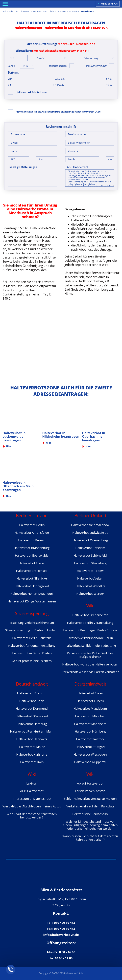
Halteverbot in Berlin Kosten (32, 653)
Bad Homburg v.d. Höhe (89, 291)
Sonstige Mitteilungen (23, 167)
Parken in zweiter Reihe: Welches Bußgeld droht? (90, 655)
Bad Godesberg (76, 289)
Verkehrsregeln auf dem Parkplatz (90, 806)
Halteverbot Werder (90, 594)
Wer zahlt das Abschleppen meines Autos (32, 806)
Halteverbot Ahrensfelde (32, 533)
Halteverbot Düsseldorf (32, 716)
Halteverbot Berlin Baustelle (32, 638)
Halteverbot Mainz (32, 747)
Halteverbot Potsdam (90, 548)
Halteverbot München (90, 716)
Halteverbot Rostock (90, 739)
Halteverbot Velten (90, 578)
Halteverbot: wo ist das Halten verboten (90, 664)
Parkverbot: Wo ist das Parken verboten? (90, 672)
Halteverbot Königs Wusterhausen (32, 601)
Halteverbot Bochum (32, 693)
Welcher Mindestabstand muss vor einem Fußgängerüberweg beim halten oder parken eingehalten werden (90, 825)
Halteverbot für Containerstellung (32, 646)
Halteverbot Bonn (32, 701)
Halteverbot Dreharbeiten (90, 615)
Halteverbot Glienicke (32, 578)
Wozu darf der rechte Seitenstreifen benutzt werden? (32, 816)
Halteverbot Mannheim (90, 724)
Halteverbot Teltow (90, 571)
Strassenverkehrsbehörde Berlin (90, 638)
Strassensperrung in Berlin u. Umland (32, 630)
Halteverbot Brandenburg (32, 548)
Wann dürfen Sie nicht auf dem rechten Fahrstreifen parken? (90, 838)
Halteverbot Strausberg (90, 563)
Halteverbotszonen (68, 11)
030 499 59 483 (65, 923)
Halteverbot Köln (32, 762)
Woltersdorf (94, 285)
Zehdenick (111, 285)
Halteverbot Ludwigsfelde (90, 533)
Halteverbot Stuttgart (90, 747)
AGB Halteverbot (78, 167)
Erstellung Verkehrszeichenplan (32, 623)
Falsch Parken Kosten (90, 791)
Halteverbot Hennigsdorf (32, 586)
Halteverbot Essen (90, 693)
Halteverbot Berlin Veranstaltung (90, 623)
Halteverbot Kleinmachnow (90, 525)
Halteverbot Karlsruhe (32, 754)
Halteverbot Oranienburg (90, 540)
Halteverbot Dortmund (32, 708)
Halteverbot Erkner (32, 563)
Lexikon (32, 783)
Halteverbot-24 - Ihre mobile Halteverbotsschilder (29, 11)
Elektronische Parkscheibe (90, 814)
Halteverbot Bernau (32, 540)
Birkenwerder (74, 285)
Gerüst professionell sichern (32, 661)
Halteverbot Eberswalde (32, 555)
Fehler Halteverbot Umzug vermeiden (90, 799)
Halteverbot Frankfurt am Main (32, 731)
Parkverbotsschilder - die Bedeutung (90, 646)
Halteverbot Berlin (32, 525)
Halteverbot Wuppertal (90, 762)
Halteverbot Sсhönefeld (90, 555)
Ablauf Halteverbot (90, 783)
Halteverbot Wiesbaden (90, 754)
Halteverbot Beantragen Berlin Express (90, 630)
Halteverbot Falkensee (32, 571)
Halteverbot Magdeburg (90, 708)
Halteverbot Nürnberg (90, 731)
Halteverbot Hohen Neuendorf (32, 594)
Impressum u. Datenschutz (32, 799)
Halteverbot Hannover (32, 739)
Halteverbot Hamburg (32, 724)
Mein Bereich (108, 4)
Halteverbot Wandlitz (90, 586)
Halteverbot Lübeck (90, 701)
